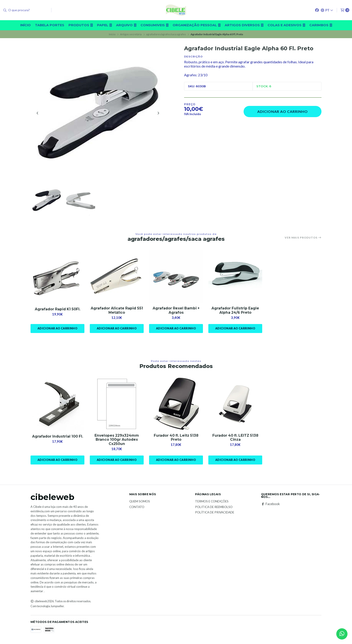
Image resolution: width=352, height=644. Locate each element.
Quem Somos (140, 503)
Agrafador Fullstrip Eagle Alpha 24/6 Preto (235, 311)
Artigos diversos (244, 25)
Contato (137, 508)
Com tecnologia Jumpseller (47, 608)
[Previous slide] (37, 113)
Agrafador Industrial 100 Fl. (57, 437)
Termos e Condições (212, 503)
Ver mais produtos (303, 238)
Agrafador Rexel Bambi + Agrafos (176, 311)
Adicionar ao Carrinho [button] (57, 330)
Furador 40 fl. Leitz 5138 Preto (176, 439)
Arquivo (126, 25)
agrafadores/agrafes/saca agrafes (166, 34)
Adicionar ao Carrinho (283, 111)
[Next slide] (158, 113)
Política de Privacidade (215, 514)
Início (25, 25)
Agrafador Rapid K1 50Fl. (58, 310)
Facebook (270, 505)
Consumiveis (154, 25)
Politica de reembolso (214, 508)
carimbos (321, 25)
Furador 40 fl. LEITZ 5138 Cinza (235, 439)
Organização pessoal (197, 25)
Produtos (81, 25)
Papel (104, 25)
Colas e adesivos (286, 25)
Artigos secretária (131, 34)
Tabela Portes (50, 25)
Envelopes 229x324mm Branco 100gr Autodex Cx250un (117, 441)
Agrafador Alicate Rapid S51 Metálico (117, 311)
